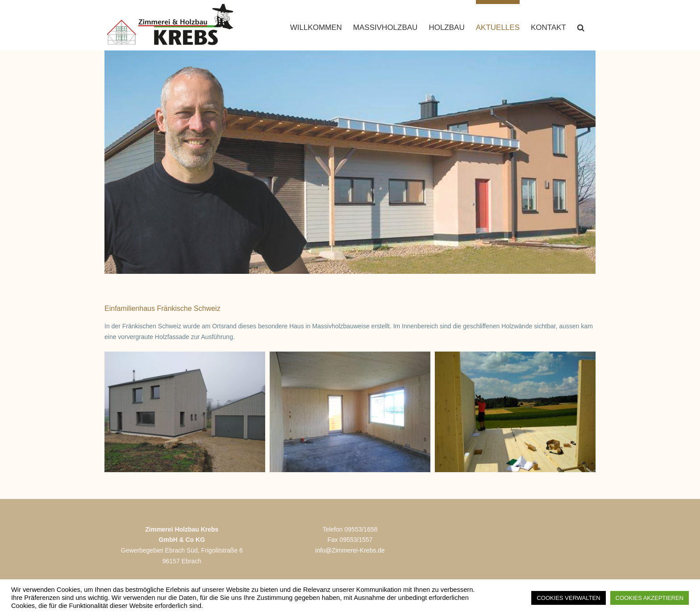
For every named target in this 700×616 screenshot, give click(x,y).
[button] (581, 25)
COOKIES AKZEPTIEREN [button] (650, 598)
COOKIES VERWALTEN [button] (568, 598)
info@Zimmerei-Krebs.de (350, 564)
